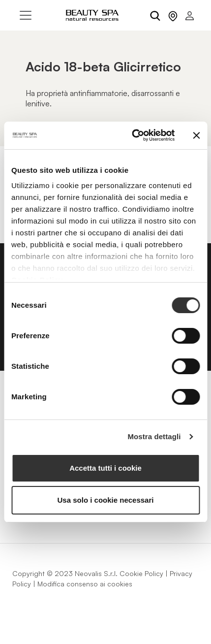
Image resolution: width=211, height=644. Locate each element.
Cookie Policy (141, 573)
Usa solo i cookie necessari (106, 500)
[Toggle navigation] (26, 15)
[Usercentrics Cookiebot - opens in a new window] (133, 135)
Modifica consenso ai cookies (85, 584)
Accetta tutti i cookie (105, 468)
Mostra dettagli (154, 436)
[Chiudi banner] (196, 135)
